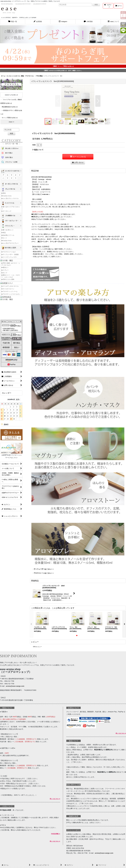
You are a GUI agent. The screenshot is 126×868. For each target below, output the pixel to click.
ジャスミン (41, 239)
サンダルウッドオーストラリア (109, 237)
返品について (38, 150)
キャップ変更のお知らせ (10, 118)
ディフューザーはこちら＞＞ (44, 569)
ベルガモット (96, 239)
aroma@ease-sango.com (15, 686)
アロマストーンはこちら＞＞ (44, 573)
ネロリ (49, 239)
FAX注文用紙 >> (56, 834)
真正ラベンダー (43, 242)
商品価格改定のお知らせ (10, 107)
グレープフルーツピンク (88, 237)
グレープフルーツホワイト (69, 237)
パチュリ (56, 239)
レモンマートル (72, 239)
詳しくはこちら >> (55, 799)
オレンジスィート (38, 237)
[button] (113, 22)
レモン (63, 239)
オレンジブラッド (52, 237)
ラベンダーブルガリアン (58, 242)
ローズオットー (85, 239)
